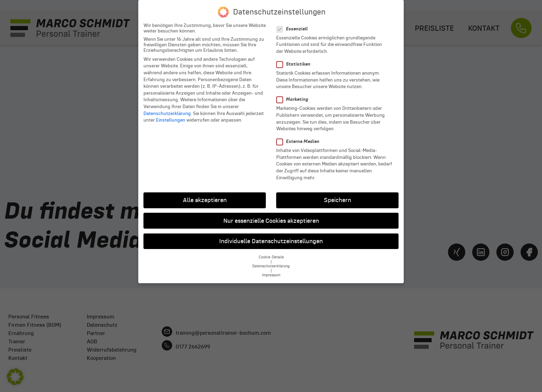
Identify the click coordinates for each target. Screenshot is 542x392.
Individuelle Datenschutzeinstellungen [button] (271, 236)
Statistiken (296, 60)
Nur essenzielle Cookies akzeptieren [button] (271, 216)
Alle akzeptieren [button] (205, 195)
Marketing (295, 95)
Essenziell (294, 24)
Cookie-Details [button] (271, 252)
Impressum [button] (271, 270)
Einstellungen (171, 115)
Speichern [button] (338, 195)
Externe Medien (300, 137)
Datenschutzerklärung (167, 108)
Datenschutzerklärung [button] (271, 261)
